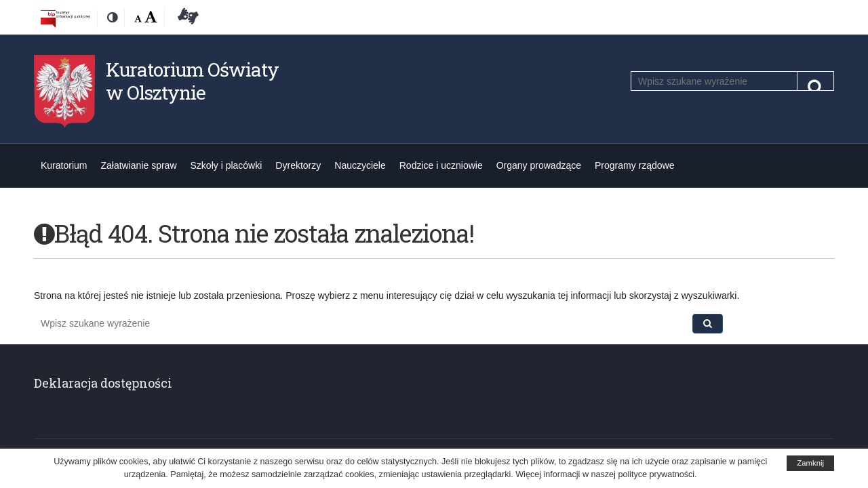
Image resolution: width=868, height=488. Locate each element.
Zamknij (810, 463)
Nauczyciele (360, 165)
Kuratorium (64, 165)
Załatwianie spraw (138, 165)
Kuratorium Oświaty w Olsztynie (192, 81)
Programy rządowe (635, 165)
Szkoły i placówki (226, 165)
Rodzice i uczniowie (441, 165)
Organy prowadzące (539, 165)
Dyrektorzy (298, 165)
